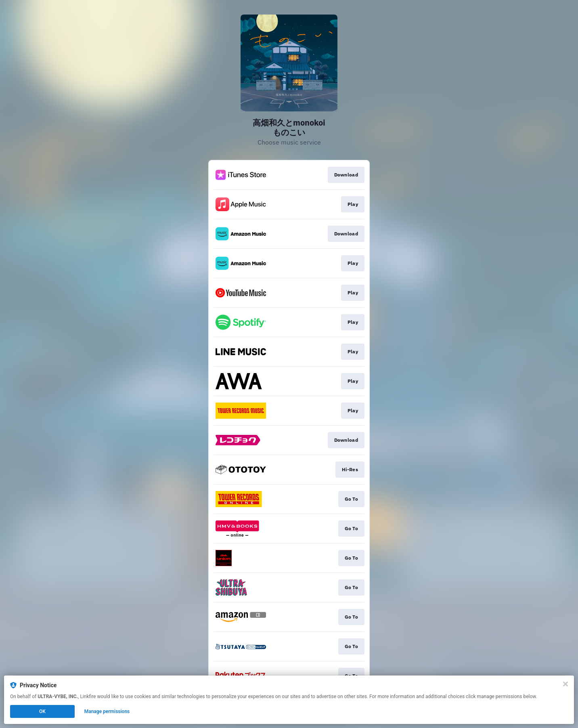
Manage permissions (107, 711)
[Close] (565, 684)
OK (42, 711)
